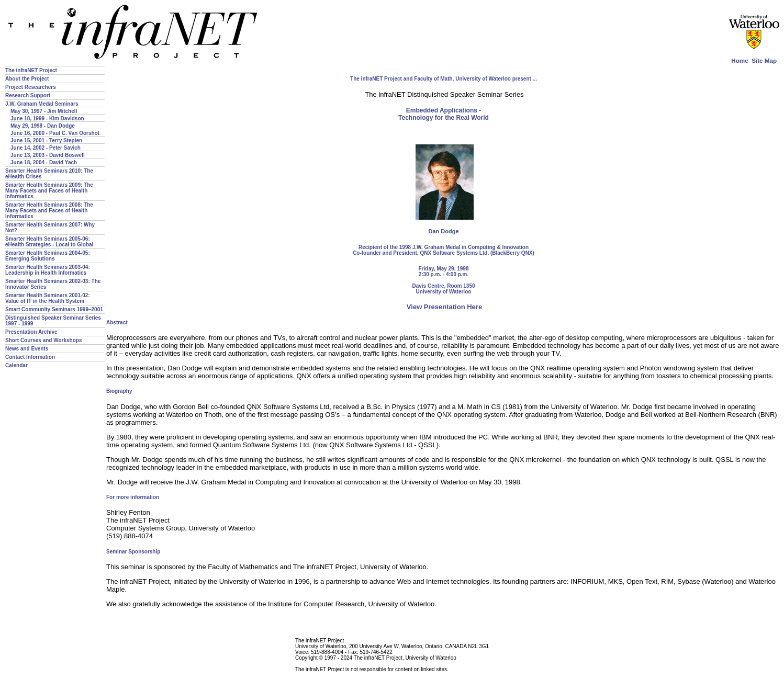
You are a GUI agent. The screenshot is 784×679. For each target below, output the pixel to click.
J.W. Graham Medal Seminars (42, 104)
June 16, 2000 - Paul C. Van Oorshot (55, 133)
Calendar (16, 365)
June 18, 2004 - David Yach (44, 162)
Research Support (28, 95)
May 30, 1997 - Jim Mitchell (44, 111)
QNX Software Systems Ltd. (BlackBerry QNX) (477, 253)
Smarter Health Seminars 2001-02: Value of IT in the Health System (48, 298)
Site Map (764, 60)
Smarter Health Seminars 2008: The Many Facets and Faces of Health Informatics (49, 211)
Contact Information (30, 357)
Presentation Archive (31, 332)
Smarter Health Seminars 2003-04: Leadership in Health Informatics (48, 270)
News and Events (27, 349)
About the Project (27, 79)
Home (740, 60)
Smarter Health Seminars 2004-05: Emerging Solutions (48, 256)
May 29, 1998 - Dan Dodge (43, 126)
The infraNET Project (31, 70)
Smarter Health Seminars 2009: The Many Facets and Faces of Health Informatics (49, 191)
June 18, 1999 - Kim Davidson (47, 118)
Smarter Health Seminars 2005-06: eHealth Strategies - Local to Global (49, 242)
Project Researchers (31, 87)
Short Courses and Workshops (44, 340)
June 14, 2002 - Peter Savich (46, 148)
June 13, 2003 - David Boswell (48, 155)
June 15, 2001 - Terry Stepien (46, 140)
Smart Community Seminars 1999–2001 (54, 309)
